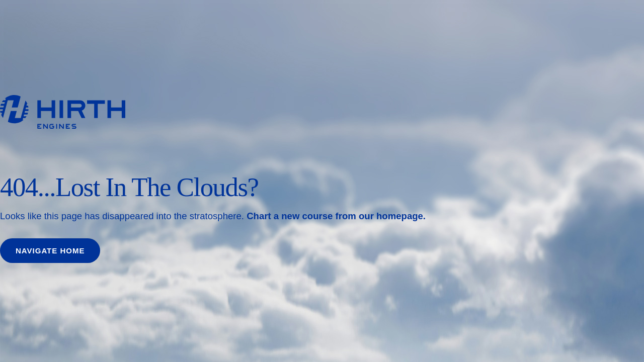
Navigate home (50, 251)
